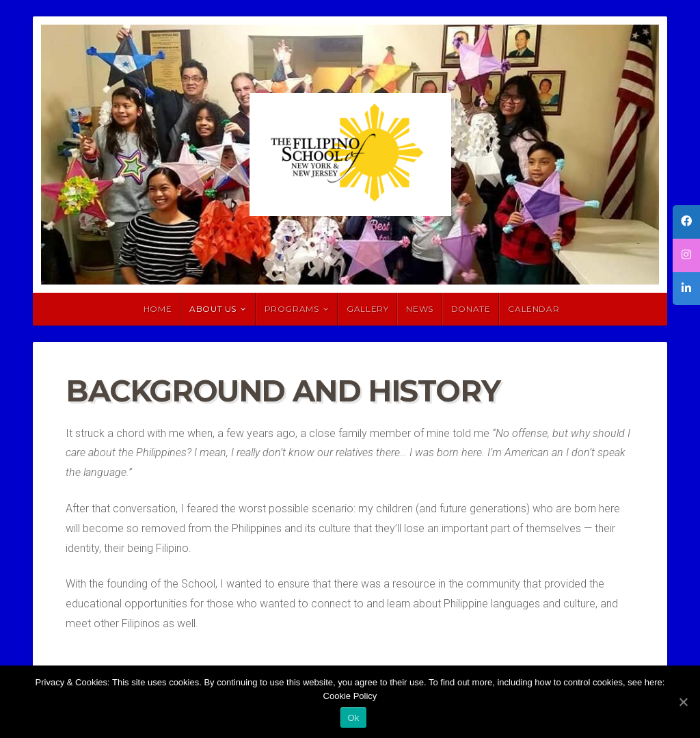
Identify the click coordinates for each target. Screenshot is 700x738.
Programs (292, 309)
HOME (158, 309)
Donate (471, 309)
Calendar (534, 309)
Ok (353, 718)
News (419, 309)
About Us (213, 309)
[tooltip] (686, 222)
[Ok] (683, 702)
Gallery (367, 309)
